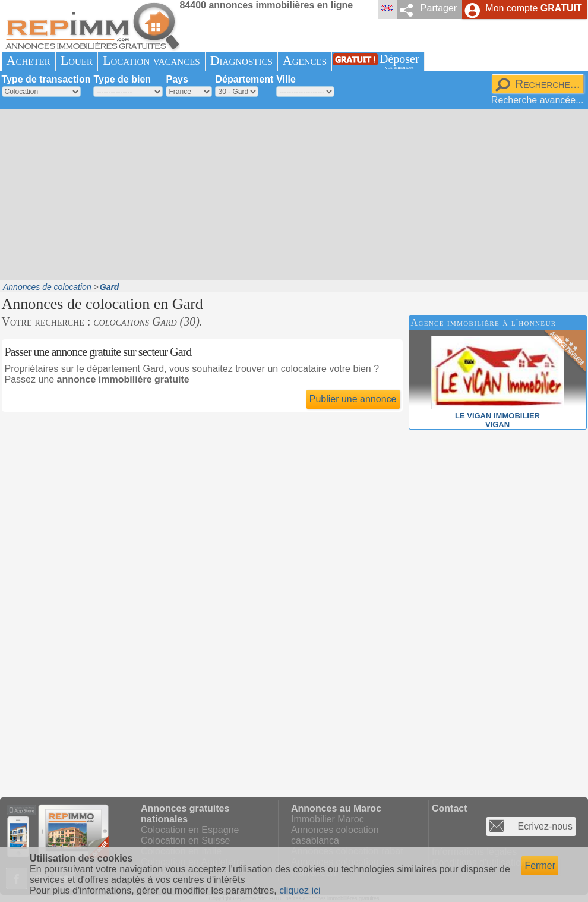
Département (244, 79)
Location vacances (151, 60)
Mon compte (533, 8)
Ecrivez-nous (545, 826)
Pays (177, 79)
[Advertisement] (180, 193)
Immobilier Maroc (328, 819)
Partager (439, 8)
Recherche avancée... (538, 100)
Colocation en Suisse (185, 840)
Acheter (29, 60)
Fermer (540, 865)
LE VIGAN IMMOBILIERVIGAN (498, 416)
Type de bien (122, 79)
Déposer (399, 61)
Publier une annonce (353, 399)
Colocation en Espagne (190, 830)
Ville (286, 79)
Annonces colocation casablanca (335, 835)
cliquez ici (300, 890)
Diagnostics (241, 60)
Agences (305, 60)
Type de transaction (46, 79)
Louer (77, 60)
